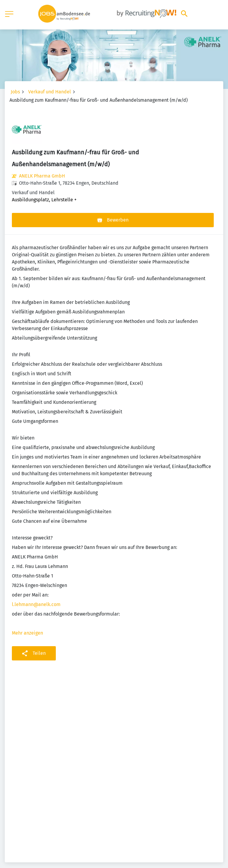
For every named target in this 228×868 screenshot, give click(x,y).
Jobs (15, 92)
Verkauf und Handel (50, 92)
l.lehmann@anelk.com (36, 604)
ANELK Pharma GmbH (42, 176)
